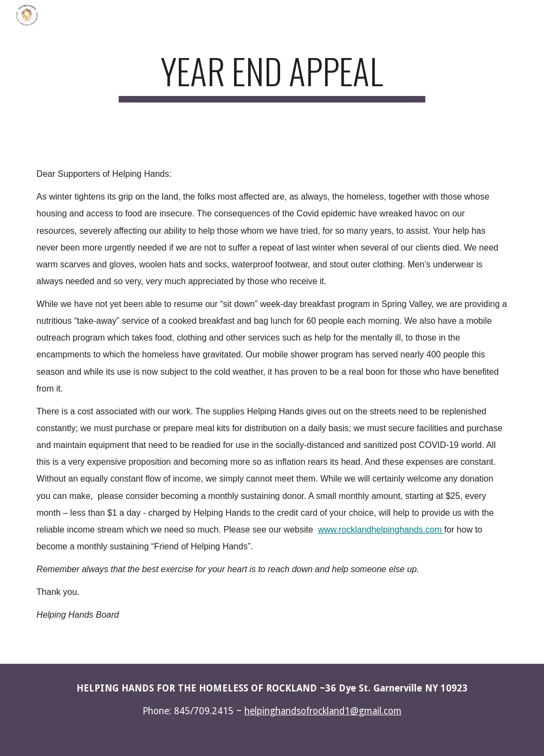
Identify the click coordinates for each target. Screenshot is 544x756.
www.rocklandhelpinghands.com (380, 530)
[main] (272, 76)
